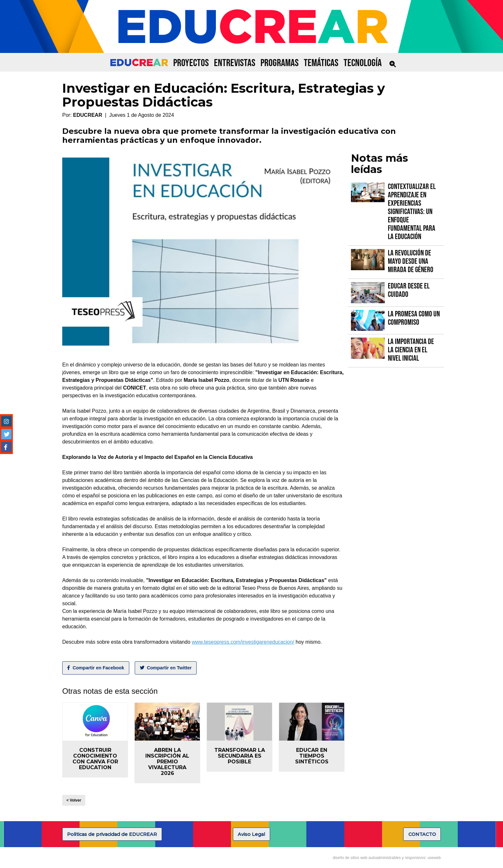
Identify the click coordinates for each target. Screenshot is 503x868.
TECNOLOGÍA (363, 63)
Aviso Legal (251, 834)
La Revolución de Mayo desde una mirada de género (411, 261)
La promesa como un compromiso (414, 318)
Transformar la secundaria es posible (240, 756)
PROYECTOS (191, 63)
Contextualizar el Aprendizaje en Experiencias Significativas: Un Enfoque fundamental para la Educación (412, 212)
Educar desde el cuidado (409, 290)
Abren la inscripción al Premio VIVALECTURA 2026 (167, 762)
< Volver (74, 800)
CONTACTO (422, 834)
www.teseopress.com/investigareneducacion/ (243, 642)
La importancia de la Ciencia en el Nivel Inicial (411, 350)
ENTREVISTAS (235, 63)
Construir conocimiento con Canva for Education (95, 759)
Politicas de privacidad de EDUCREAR (112, 834)
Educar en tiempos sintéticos (312, 756)
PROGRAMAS (280, 63)
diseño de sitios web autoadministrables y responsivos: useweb (387, 858)
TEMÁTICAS (321, 63)
